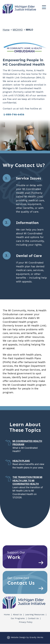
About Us (18, 615)
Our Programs (18, 618)
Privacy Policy (26, 622)
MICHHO (18, 30)
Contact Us (34, 618)
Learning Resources (35, 615)
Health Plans (21, 461)
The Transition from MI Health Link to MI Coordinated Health (27, 481)
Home (6, 30)
